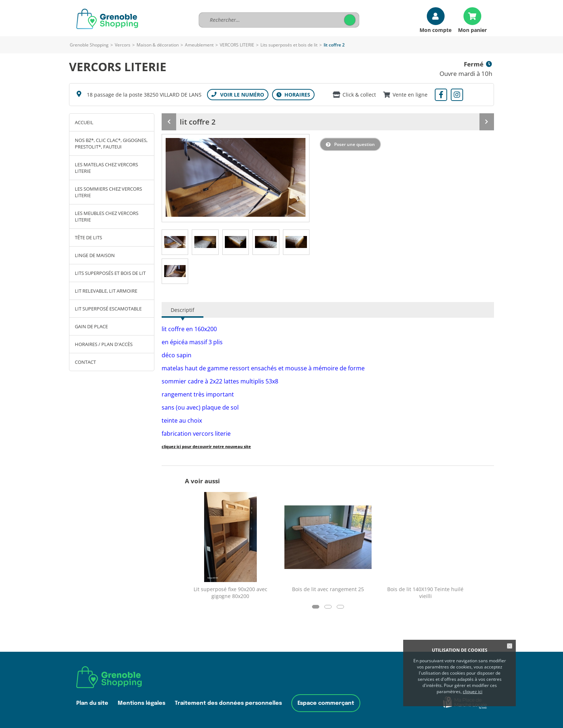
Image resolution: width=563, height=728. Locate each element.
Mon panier (472, 30)
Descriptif (183, 310)
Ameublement (199, 45)
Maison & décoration (158, 45)
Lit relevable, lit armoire (106, 291)
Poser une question (355, 144)
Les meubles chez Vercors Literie (107, 216)
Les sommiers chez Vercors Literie (108, 192)
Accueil (84, 122)
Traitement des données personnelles (228, 703)
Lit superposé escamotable (108, 309)
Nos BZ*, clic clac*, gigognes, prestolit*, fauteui (111, 143)
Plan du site (92, 703)
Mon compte (436, 30)
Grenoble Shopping (89, 45)
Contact (85, 362)
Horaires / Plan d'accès (104, 344)
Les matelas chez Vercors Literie (106, 168)
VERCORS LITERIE (238, 45)
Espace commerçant (326, 703)
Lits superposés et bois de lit (289, 45)
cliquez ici (473, 692)
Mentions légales (141, 703)
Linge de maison (95, 255)
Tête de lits (88, 237)
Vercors (123, 45)
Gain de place (91, 326)
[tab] (175, 242)
